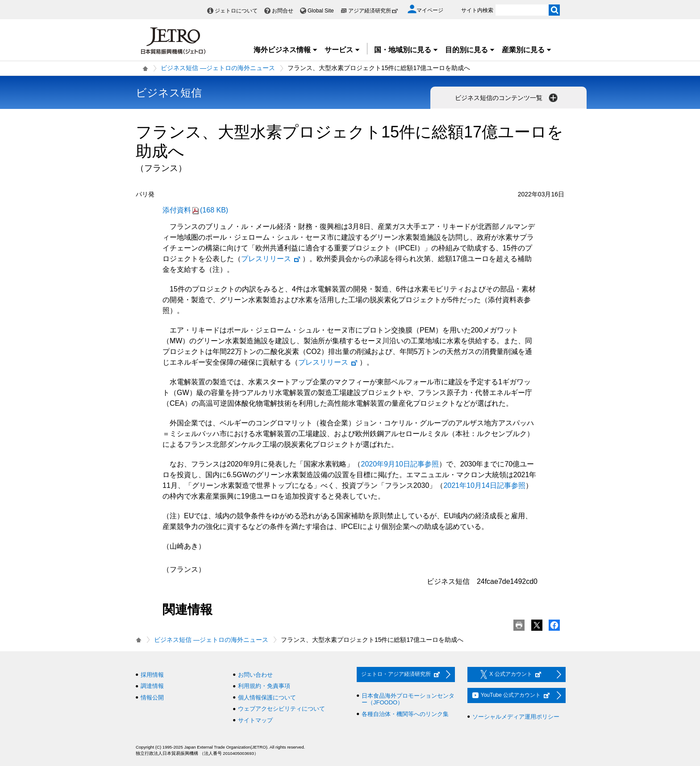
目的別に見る (470, 50)
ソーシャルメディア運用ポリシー (516, 717)
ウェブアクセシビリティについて (281, 709)
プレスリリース (271, 259)
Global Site (321, 11)
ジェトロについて (236, 11)
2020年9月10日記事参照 (400, 464)
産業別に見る (527, 50)
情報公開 (152, 697)
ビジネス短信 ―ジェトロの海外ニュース (218, 68)
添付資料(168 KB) (195, 210)
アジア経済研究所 (373, 11)
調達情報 (152, 686)
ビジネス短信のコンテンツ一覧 (507, 98)
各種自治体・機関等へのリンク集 (405, 714)
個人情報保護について (267, 697)
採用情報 (152, 675)
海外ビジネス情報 (286, 50)
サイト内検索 (477, 10)
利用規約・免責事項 (264, 686)
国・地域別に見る (406, 50)
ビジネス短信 (169, 93)
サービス (342, 50)
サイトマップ (255, 720)
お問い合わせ (255, 675)
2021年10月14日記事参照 (484, 485)
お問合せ (283, 11)
